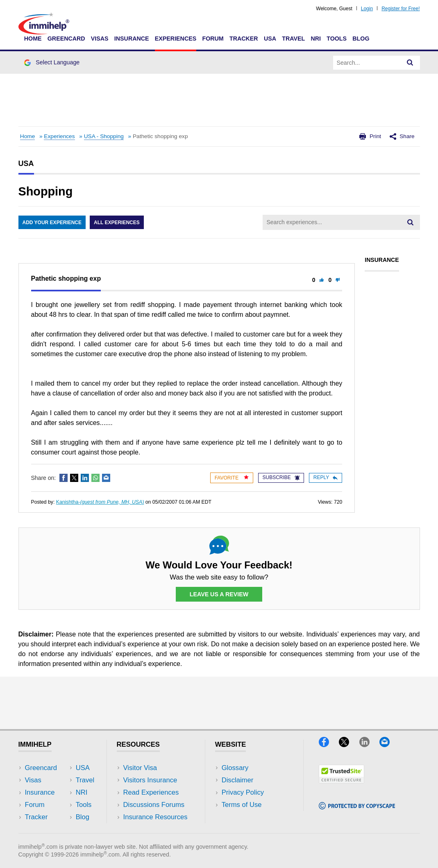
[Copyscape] (357, 807)
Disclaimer (238, 780)
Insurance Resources (155, 817)
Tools (337, 39)
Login (367, 9)
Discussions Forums (154, 805)
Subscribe (281, 477)
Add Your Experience (52, 223)
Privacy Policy (243, 792)
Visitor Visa (140, 768)
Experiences (176, 39)
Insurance (132, 39)
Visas (100, 39)
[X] (349, 744)
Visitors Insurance (150, 780)
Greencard (66, 39)
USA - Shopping (104, 136)
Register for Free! (401, 9)
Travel (293, 39)
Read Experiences (151, 792)
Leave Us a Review (219, 594)
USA (270, 39)
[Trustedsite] (342, 781)
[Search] (410, 63)
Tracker (244, 39)
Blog (361, 39)
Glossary (235, 768)
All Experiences (117, 223)
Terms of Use (242, 805)
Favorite (232, 478)
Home (33, 39)
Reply (326, 477)
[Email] (388, 744)
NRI (316, 39)
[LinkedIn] (369, 744)
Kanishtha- (100, 502)
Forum (213, 39)
